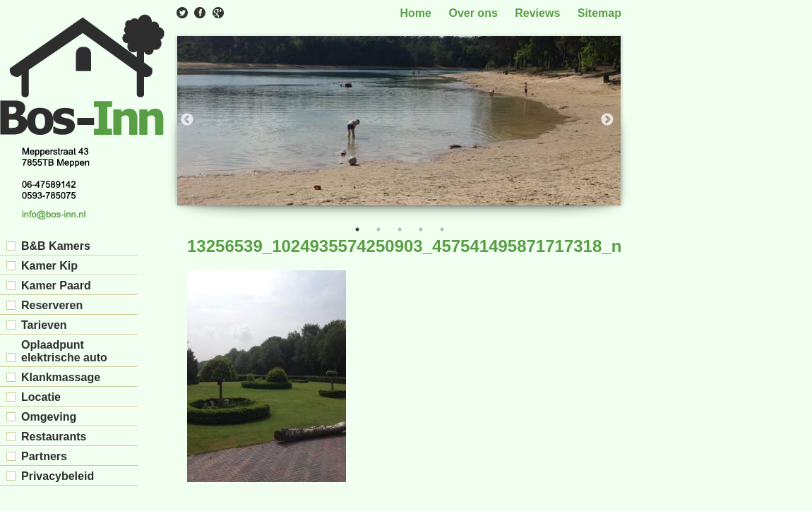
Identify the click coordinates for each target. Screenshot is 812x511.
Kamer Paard (56, 285)
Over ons (473, 13)
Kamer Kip (49, 266)
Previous (187, 120)
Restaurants (54, 437)
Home (416, 13)
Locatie (41, 397)
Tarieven (44, 325)
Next (607, 120)
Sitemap (599, 13)
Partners (44, 456)
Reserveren (52, 305)
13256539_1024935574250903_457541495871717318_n (404, 246)
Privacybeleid (58, 476)
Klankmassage (61, 377)
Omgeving (49, 417)
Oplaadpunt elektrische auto (64, 351)
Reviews (537, 13)
